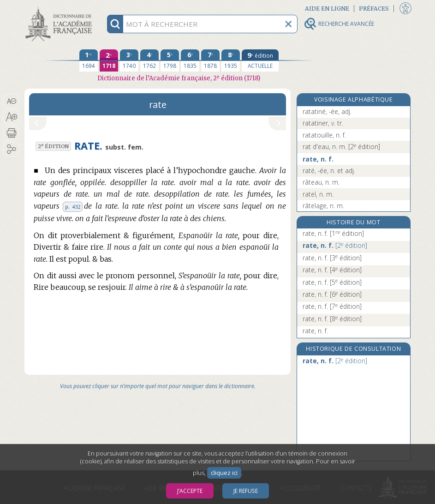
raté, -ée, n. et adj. (329, 171)
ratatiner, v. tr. (323, 123)
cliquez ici (224, 473)
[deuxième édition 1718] (109, 60)
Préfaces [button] (374, 9)
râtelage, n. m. (323, 206)
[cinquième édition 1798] (170, 60)
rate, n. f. (318, 159)
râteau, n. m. (321, 182)
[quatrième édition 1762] (149, 60)
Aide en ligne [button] (327, 9)
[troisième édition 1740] (129, 60)
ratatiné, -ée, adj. (327, 111)
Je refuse (246, 491)
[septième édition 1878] (210, 60)
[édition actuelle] (260, 60)
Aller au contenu (60, 8)
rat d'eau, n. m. (341, 147)
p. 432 (73, 207)
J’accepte (190, 491)
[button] (11, 101)
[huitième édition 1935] (231, 60)
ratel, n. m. (318, 194)
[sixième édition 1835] (190, 60)
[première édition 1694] (89, 60)
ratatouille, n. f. (324, 135)
